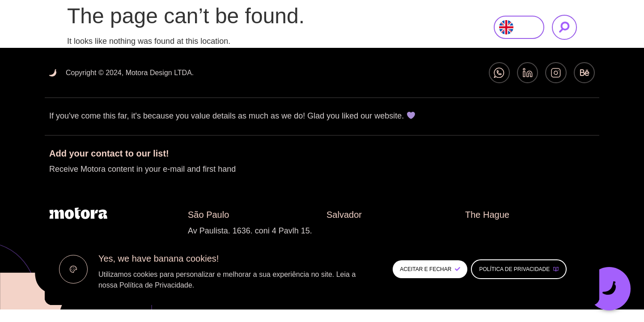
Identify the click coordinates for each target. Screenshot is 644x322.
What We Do (322, 27)
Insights (420, 27)
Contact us (467, 27)
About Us (269, 27)
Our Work (375, 27)
